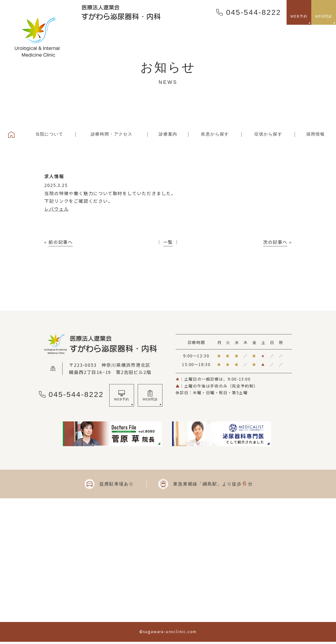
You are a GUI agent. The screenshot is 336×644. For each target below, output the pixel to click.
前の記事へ (61, 242)
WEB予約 (122, 401)
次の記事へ (275, 242)
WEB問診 (150, 401)
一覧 (168, 242)
